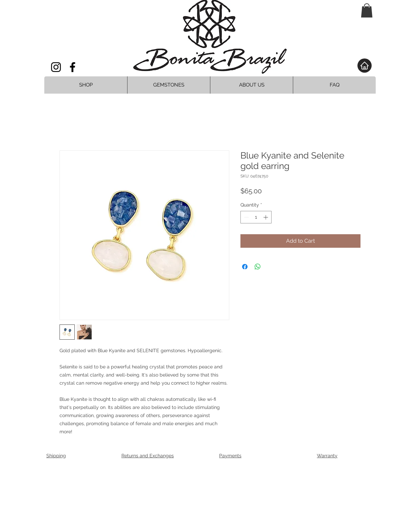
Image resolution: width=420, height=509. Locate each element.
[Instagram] (56, 67)
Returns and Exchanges (148, 456)
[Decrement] (246, 217)
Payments (230, 456)
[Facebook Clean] (339, 473)
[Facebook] (73, 67)
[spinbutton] (256, 217)
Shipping (56, 456)
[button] (367, 10)
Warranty (327, 456)
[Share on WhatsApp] (258, 267)
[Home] (365, 66)
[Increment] (266, 217)
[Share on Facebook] (245, 267)
